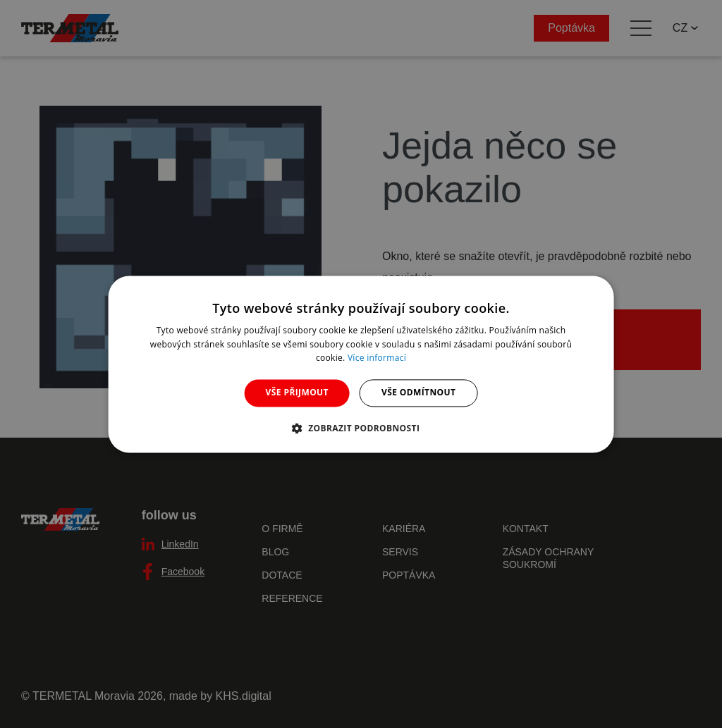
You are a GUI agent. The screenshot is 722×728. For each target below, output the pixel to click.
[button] (361, 428)
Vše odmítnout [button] (418, 393)
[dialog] (361, 364)
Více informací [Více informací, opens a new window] (377, 358)
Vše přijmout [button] (297, 393)
